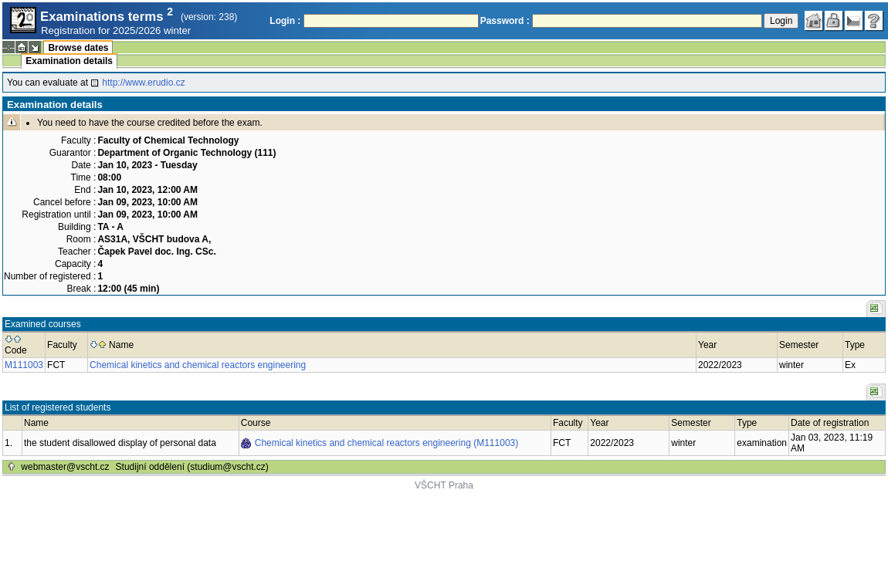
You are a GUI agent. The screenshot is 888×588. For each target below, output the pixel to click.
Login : (285, 21)
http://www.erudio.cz (143, 83)
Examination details (69, 61)
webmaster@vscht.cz (65, 467)
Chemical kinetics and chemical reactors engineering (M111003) (387, 443)
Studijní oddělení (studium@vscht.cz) (192, 467)
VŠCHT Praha (444, 485)
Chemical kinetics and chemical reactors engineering (198, 365)
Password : (505, 21)
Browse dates (78, 48)
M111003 (24, 365)
